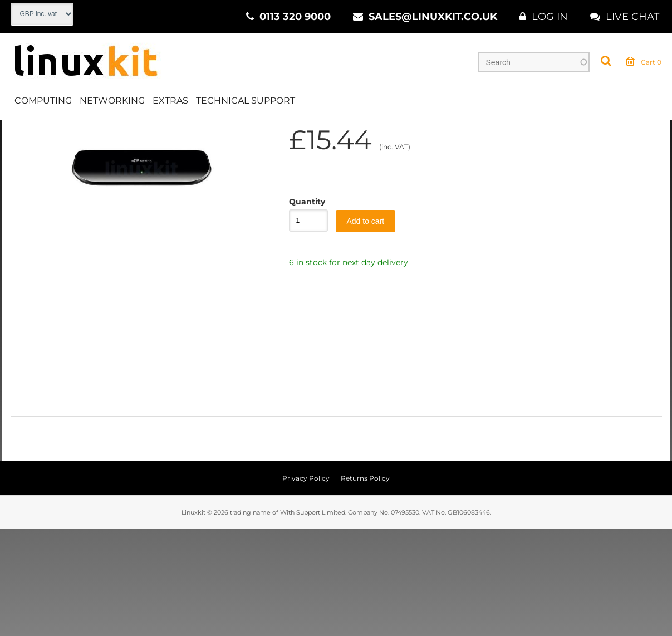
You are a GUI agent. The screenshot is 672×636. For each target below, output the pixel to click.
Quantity (303, 309)
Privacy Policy (306, 586)
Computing (43, 102)
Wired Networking (148, 133)
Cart (644, 63)
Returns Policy (365, 586)
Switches (217, 133)
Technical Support (246, 102)
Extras (170, 102)
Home (23, 133)
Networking (112, 102)
